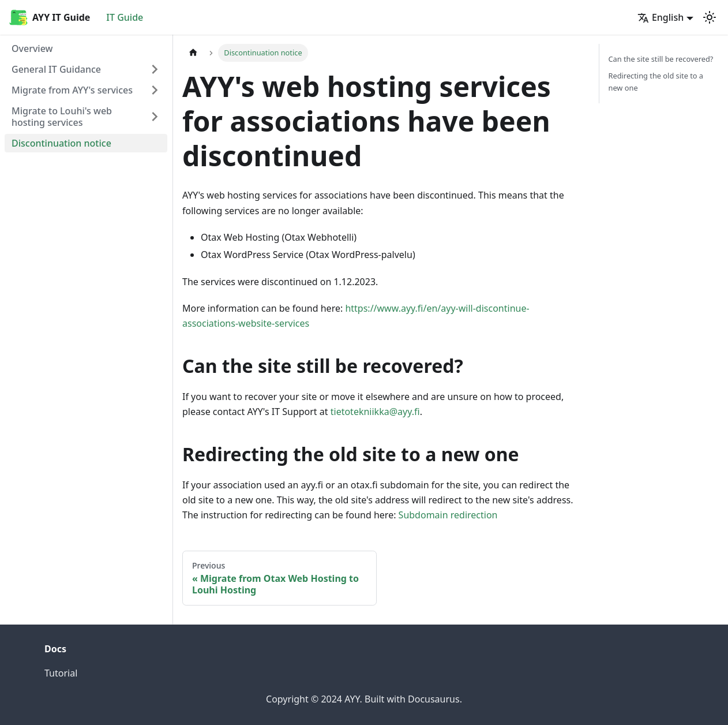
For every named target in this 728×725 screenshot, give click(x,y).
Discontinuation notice (61, 143)
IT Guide (125, 17)
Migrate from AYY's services (72, 90)
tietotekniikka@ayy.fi (375, 412)
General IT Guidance (56, 69)
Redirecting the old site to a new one (656, 82)
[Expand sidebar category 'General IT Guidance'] (155, 69)
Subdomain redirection (448, 515)
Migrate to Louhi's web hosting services (62, 117)
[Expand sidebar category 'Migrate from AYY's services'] (155, 90)
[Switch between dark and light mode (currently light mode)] (710, 17)
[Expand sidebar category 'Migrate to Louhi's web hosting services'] (155, 117)
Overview (32, 48)
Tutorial (61, 673)
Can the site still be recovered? (661, 59)
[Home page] (193, 53)
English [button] (661, 17)
